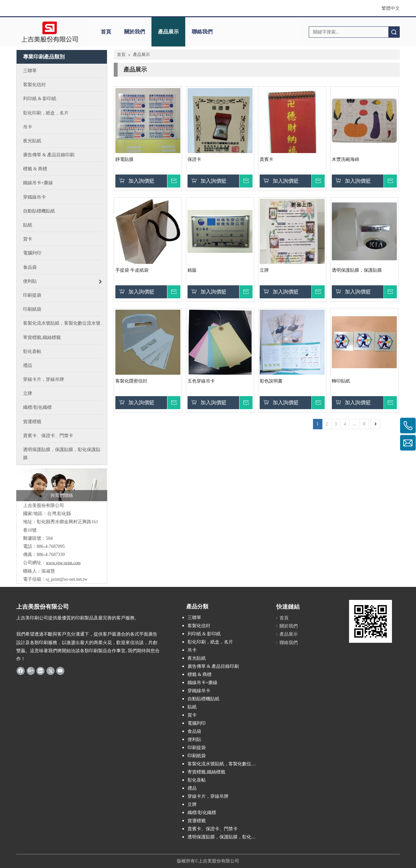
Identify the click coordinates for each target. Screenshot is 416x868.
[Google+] (31, 671)
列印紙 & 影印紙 (204, 634)
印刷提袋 (197, 748)
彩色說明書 (271, 381)
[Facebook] (21, 671)
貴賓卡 (266, 159)
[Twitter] (51, 671)
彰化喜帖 (197, 780)
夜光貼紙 (197, 658)
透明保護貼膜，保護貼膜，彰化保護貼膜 (226, 837)
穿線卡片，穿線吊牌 (208, 796)
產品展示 (168, 32)
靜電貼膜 (124, 159)
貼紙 (192, 707)
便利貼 (194, 739)
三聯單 (194, 618)
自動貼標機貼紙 (203, 699)
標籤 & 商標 (200, 674)
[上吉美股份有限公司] (50, 32)
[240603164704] (370, 621)
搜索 (394, 32)
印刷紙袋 (197, 756)
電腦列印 (197, 723)
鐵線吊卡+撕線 (202, 683)
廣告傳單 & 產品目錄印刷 (213, 666)
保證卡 (194, 159)
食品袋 (194, 731)
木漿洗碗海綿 (345, 159)
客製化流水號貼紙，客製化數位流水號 (226, 764)
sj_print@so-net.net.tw (67, 579)
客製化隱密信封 (131, 381)
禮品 (192, 788)
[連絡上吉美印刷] (62, 485)
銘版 (192, 270)
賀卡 (192, 715)
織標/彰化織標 (202, 813)
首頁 (106, 32)
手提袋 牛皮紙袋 (132, 270)
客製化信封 (199, 626)
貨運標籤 (197, 821)
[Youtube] (60, 671)
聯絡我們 (202, 32)
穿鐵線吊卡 (199, 691)
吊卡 (192, 650)
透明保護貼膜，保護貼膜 (357, 270)
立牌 (264, 270)
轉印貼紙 (341, 381)
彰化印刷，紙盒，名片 (210, 642)
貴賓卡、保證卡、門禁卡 (213, 829)
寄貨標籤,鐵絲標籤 (206, 772)
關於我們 (135, 32)
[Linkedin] (40, 671)
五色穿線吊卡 (201, 381)
